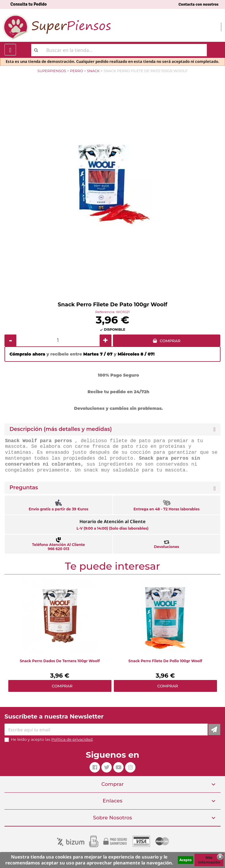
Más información (209, 860)
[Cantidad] (58, 340)
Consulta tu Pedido (29, 4)
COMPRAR (170, 341)
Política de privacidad (72, 739)
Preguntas (24, 488)
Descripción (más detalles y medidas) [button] (61, 429)
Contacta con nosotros (198, 4)
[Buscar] (119, 50)
